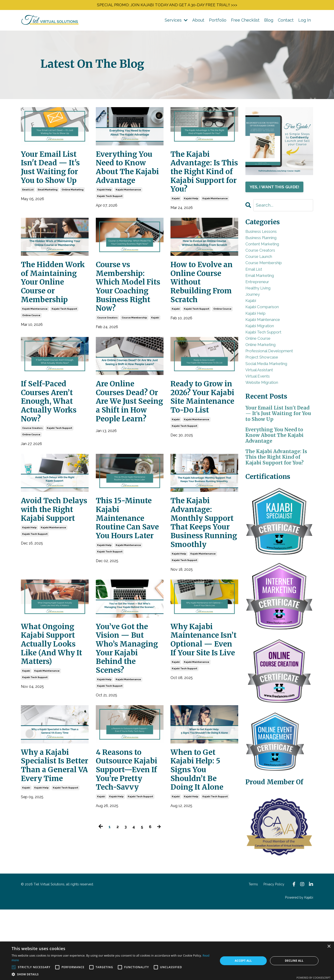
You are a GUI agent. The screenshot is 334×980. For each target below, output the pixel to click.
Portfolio (218, 21)
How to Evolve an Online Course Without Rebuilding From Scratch (203, 303)
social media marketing (271, 398)
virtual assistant (264, 406)
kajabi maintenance (128, 206)
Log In (305, 21)
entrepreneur (261, 297)
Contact (286, 21)
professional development (276, 383)
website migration (266, 422)
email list (28, 196)
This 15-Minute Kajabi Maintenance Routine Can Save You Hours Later (128, 569)
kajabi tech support (110, 213)
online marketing (73, 196)
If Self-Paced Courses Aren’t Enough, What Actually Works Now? (52, 440)
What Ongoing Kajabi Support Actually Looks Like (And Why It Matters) (52, 717)
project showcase (266, 391)
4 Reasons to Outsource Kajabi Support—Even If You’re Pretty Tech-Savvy (128, 856)
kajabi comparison (266, 328)
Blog (269, 21)
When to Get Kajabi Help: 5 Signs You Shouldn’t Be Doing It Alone (201, 851)
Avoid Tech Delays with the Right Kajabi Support (53, 559)
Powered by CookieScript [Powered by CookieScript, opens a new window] (313, 978)
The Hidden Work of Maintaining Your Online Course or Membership (48, 308)
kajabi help (104, 206)
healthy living (262, 305)
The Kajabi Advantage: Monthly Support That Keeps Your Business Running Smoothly (198, 579)
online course (31, 350)
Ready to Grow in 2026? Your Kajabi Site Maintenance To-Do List (201, 440)
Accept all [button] (243, 961)
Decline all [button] (294, 961)
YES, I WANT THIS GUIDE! (277, 189)
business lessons (266, 235)
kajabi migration (263, 352)
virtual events (261, 414)
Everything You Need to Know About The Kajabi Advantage (128, 176)
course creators (107, 353)
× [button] (329, 946)
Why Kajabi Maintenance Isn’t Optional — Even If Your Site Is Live (201, 717)
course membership (134, 353)
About (198, 21)
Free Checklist (245, 21)
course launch (263, 266)
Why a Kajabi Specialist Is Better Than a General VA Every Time (49, 851)
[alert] (167, 961)
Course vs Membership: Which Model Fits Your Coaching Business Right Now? (127, 313)
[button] (112, 974)
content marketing (267, 250)
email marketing (48, 196)
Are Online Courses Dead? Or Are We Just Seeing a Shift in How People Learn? (130, 445)
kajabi (176, 216)
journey (255, 313)
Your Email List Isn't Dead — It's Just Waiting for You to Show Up (55, 171)
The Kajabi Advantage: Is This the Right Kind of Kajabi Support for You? (201, 181)
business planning (267, 242)
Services (176, 21)
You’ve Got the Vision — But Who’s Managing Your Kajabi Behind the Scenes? (128, 722)
